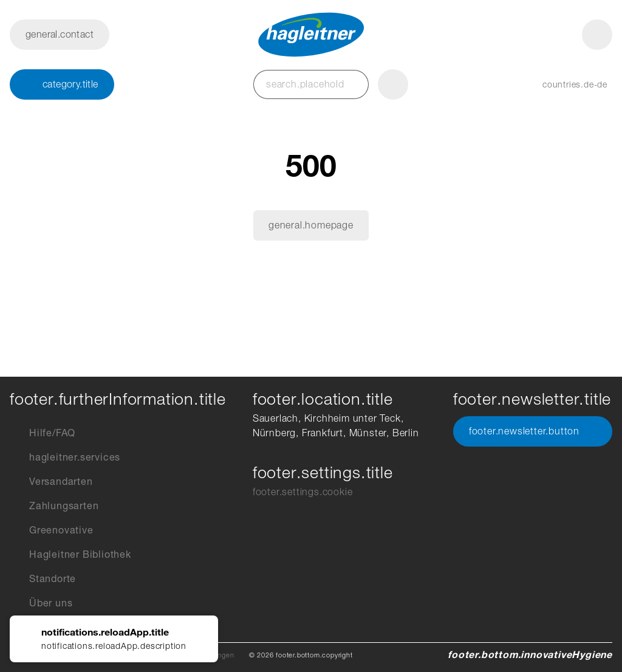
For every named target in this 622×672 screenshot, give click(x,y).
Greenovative (52, 530)
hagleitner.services (65, 458)
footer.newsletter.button (533, 431)
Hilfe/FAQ (43, 433)
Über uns (41, 603)
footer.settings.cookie (303, 492)
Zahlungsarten (54, 506)
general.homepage (311, 225)
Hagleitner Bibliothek (70, 555)
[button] (563, 84)
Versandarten (51, 482)
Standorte (43, 579)
